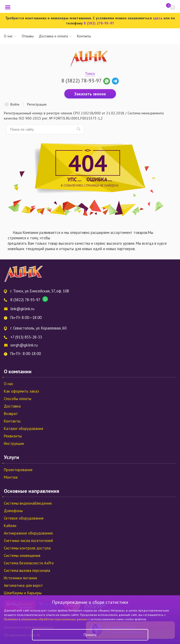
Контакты (84, 36)
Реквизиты (13, 436)
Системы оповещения (22, 556)
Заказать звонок (90, 94)
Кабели (10, 526)
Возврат (11, 414)
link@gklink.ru (22, 309)
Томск (90, 74)
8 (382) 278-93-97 (99, 23)
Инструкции (14, 443)
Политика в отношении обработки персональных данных (46, 619)
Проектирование (18, 470)
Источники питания (20, 578)
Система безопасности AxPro (29, 563)
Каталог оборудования (24, 429)
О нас (8, 36)
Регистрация (37, 104)
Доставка (12, 406)
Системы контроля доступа (27, 548)
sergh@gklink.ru (24, 345)
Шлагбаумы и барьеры (23, 593)
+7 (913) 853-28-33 (26, 337)
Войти (15, 104)
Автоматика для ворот (23, 585)
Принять (90, 635)
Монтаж (11, 477)
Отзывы (28, 36)
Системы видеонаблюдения (28, 503)
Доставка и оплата (53, 36)
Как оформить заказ (21, 391)
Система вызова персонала (27, 570)
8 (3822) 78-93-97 (81, 81)
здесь (158, 18)
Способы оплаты (18, 399)
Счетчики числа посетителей (28, 541)
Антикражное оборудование (28, 533)
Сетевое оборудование (24, 518)
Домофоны (13, 511)
